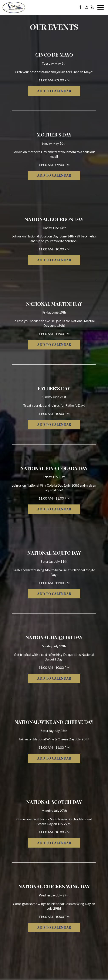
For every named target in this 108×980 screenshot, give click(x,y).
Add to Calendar (54, 91)
